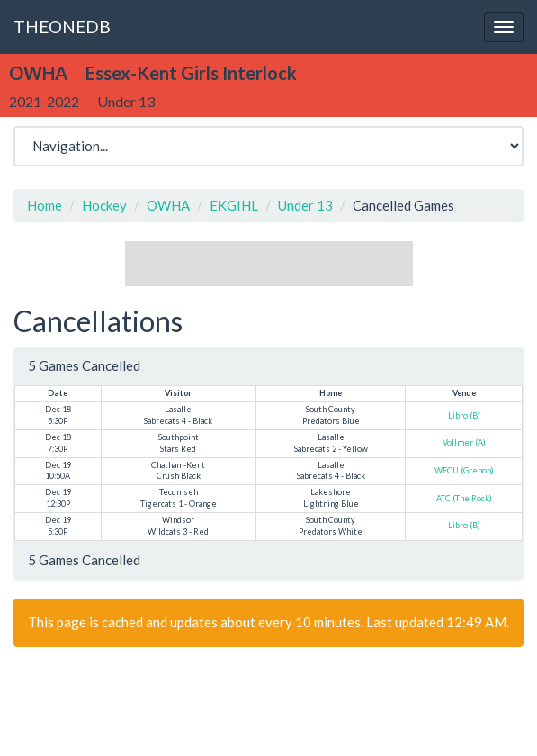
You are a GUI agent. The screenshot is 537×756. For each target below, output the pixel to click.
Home (45, 205)
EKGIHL (234, 205)
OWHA (168, 205)
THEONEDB (62, 27)
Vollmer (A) (464, 442)
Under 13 (305, 205)
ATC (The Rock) (464, 498)
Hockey (104, 205)
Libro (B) (464, 415)
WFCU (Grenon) (464, 470)
